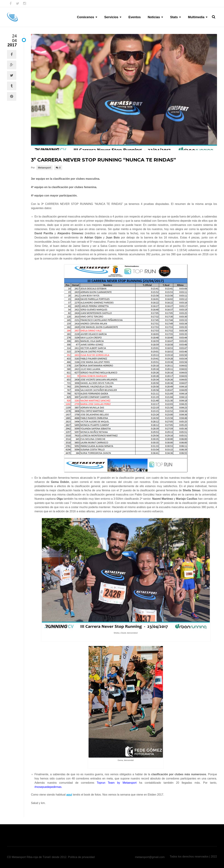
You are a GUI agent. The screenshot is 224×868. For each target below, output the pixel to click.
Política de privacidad (81, 857)
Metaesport (45, 168)
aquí (69, 795)
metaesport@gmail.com (150, 857)
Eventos (135, 17)
